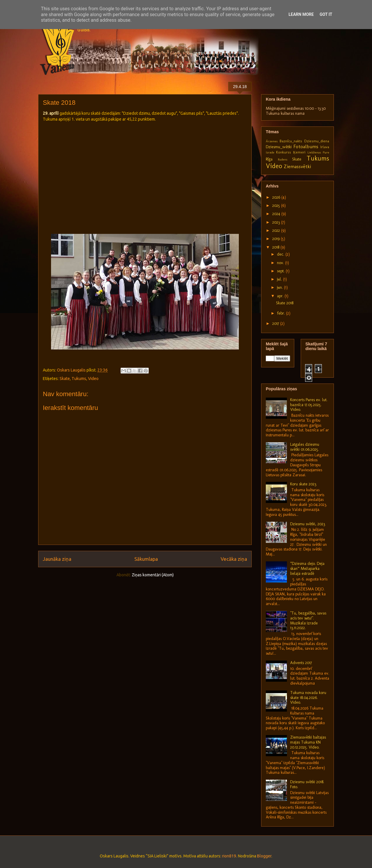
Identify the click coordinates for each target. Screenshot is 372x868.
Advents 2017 (301, 663)
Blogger (264, 856)
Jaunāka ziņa (57, 559)
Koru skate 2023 (303, 484)
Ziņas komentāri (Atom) (153, 575)
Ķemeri (299, 152)
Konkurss (284, 152)
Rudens (283, 159)
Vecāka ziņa (234, 559)
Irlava (325, 147)
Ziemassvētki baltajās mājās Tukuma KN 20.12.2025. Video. (308, 742)
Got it (326, 14)
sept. (281, 271)
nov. (281, 263)
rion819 (229, 856)
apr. (281, 296)
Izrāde (270, 152)
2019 (277, 239)
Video (93, 379)
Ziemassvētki (297, 166)
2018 (276, 247)
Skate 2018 (285, 303)
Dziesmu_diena (317, 141)
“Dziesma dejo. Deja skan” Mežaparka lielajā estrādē (307, 569)
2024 (277, 214)
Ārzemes (272, 141)
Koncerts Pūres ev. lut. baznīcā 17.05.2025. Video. (309, 405)
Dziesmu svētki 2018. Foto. (307, 784)
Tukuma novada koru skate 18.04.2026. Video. (308, 698)
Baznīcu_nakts (291, 141)
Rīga (269, 159)
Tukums (79, 379)
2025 (277, 206)
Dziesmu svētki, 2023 (308, 524)
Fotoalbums (306, 146)
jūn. (280, 287)
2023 (277, 222)
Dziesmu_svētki (279, 147)
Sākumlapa (146, 559)
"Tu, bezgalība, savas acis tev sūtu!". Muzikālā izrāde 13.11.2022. (308, 620)
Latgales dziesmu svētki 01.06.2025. (305, 447)
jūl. (280, 279)
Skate (65, 379)
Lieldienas (314, 152)
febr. (281, 313)
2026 (277, 197)
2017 (276, 324)
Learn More (301, 14)
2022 (277, 230)
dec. (281, 254)
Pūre (326, 152)
